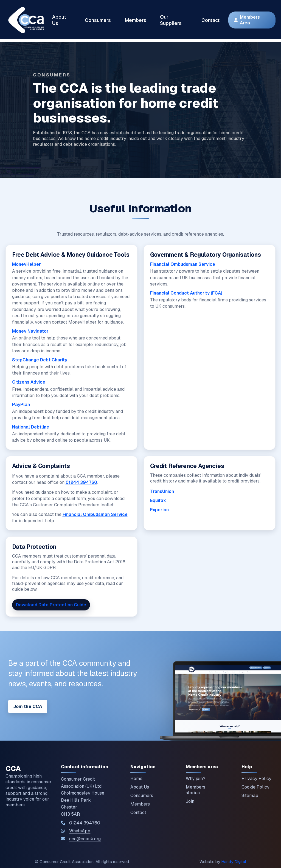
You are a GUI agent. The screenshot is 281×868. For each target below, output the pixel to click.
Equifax (158, 500)
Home (136, 779)
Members (135, 20)
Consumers (98, 20)
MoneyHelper (26, 264)
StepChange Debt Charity (40, 360)
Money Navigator (30, 331)
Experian (159, 510)
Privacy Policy (256, 779)
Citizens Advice (29, 382)
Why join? (196, 779)
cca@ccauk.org (85, 839)
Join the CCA (28, 706)
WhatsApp (80, 831)
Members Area (247, 20)
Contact (210, 20)
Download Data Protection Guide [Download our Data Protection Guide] (51, 605)
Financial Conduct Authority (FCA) (186, 293)
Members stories (196, 790)
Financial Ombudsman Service (183, 264)
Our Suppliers (171, 20)
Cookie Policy (255, 787)
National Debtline (31, 427)
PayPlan (21, 405)
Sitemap (250, 796)
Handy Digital (234, 862)
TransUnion (162, 491)
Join (190, 801)
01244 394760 (81, 482)
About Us (59, 20)
